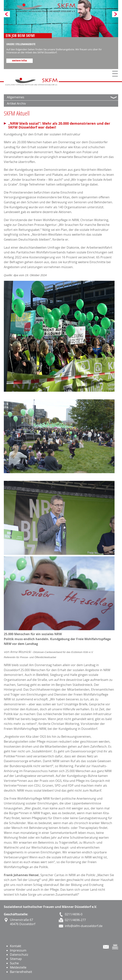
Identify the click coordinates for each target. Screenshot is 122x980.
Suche (14, 963)
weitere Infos (20, 61)
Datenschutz (19, 955)
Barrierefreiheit (21, 972)
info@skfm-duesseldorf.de (84, 926)
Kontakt (16, 946)
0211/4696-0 (74, 914)
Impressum (18, 950)
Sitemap (16, 959)
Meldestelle (18, 967)
